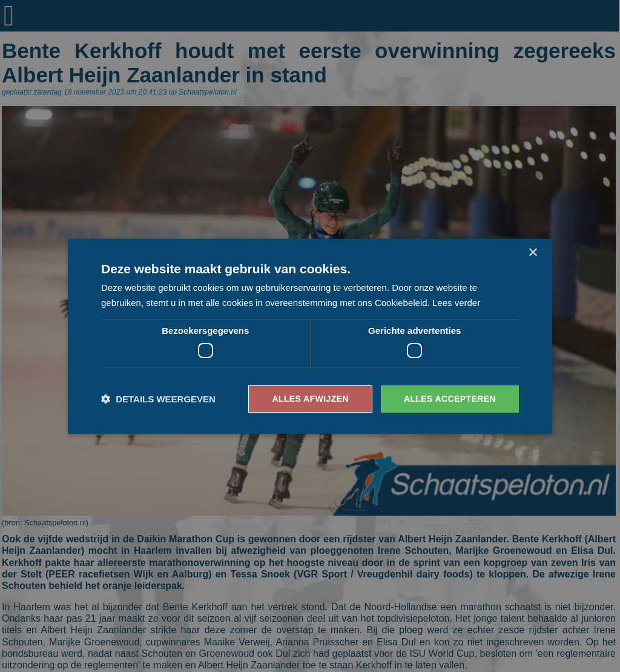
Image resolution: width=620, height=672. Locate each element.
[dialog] (310, 336)
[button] (158, 399)
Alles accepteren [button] (450, 399)
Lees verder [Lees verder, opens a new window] (456, 303)
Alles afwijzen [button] (310, 399)
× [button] (533, 252)
